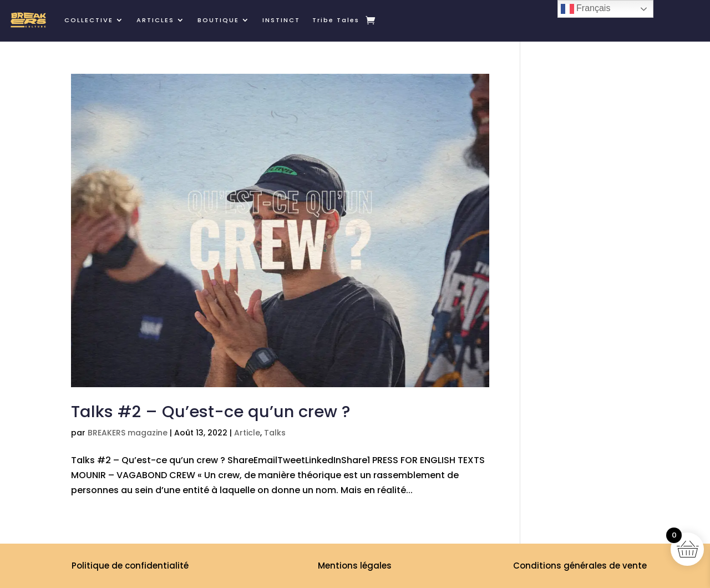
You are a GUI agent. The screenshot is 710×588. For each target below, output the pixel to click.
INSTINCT (281, 20)
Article (247, 433)
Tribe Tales (336, 20)
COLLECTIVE (89, 20)
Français (586, 9)
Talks (275, 433)
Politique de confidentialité (130, 566)
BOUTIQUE (218, 20)
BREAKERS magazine (128, 433)
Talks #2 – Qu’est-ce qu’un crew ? (211, 412)
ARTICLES (155, 20)
